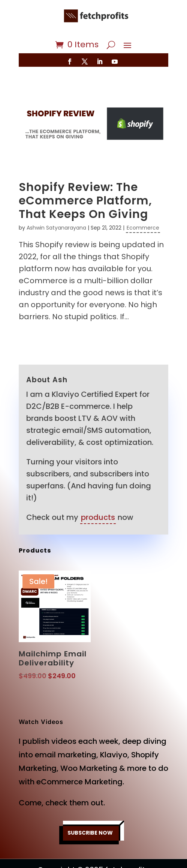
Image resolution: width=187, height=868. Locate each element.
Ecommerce (143, 228)
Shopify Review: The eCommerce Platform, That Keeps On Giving (85, 201)
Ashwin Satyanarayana (56, 228)
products (98, 517)
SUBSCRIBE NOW (90, 833)
